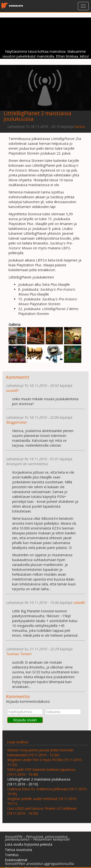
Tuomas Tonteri (19, 654)
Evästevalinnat (16, 860)
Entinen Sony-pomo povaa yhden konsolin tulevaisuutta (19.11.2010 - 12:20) (40, 752)
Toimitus (12, 855)
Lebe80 (79, 603)
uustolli (12, 390)
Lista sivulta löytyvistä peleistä (29, 844)
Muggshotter (17, 422)
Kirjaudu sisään (25, 720)
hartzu (80, 126)
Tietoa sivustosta (18, 850)
